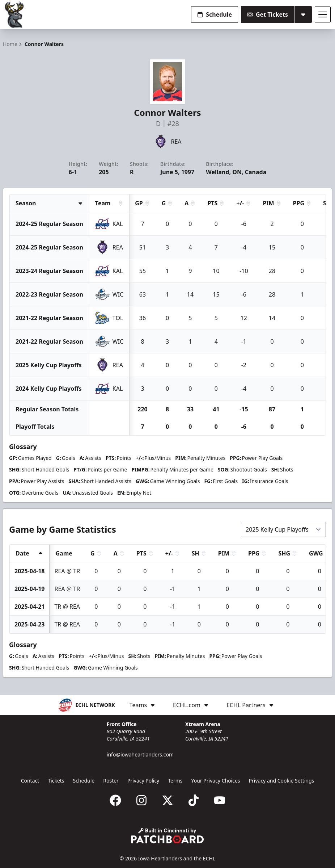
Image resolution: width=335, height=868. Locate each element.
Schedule (215, 14)
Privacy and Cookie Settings (282, 781)
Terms (175, 781)
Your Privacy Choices (216, 781)
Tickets (56, 781)
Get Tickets (268, 14)
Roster (111, 781)
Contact (30, 781)
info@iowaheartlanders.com (140, 754)
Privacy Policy (143, 781)
